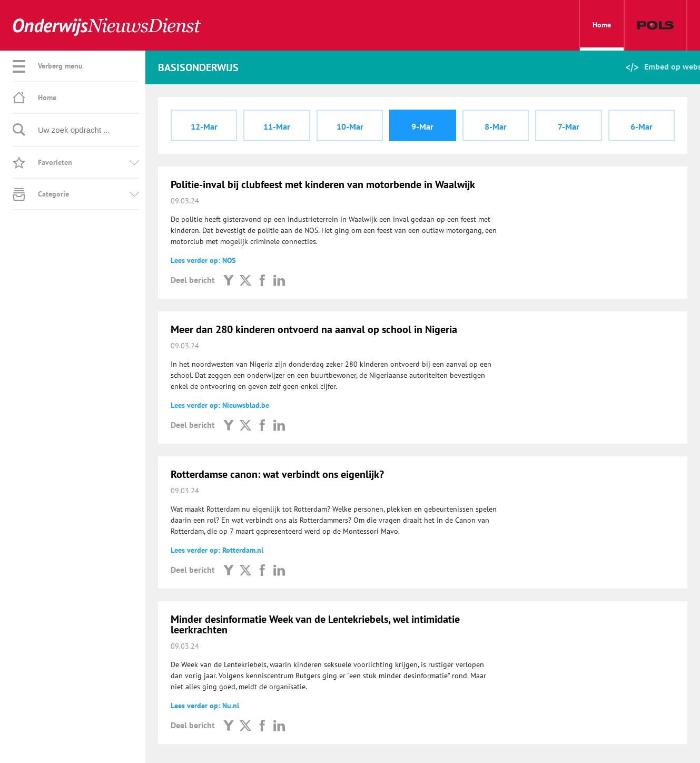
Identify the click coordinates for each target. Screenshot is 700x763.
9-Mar (422, 126)
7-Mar (569, 126)
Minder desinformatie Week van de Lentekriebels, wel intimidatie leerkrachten (315, 624)
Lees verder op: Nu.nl (205, 706)
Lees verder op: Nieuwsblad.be (220, 405)
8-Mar (496, 126)
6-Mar (642, 126)
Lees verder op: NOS (203, 260)
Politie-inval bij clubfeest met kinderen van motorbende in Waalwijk (323, 184)
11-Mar (277, 126)
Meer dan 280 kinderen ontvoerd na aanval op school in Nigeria (314, 329)
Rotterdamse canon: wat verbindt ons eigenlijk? (277, 474)
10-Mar (350, 126)
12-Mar (204, 126)
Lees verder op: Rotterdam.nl (217, 550)
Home (602, 35)
